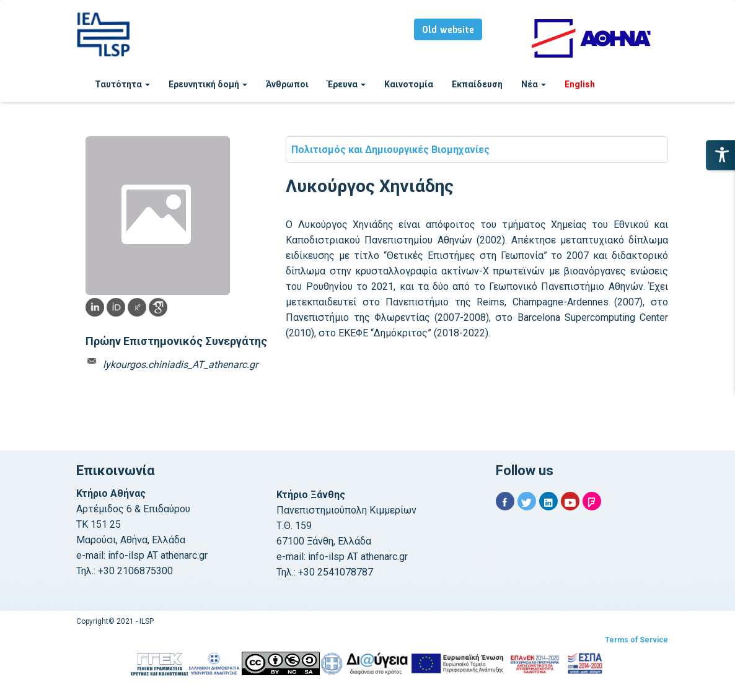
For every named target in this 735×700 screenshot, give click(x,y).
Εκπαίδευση (477, 84)
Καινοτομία (409, 84)
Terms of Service (636, 640)
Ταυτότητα (122, 84)
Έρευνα (346, 84)
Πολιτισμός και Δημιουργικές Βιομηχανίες (390, 150)
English (580, 84)
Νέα (534, 84)
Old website (448, 30)
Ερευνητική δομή (208, 84)
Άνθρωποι (287, 84)
